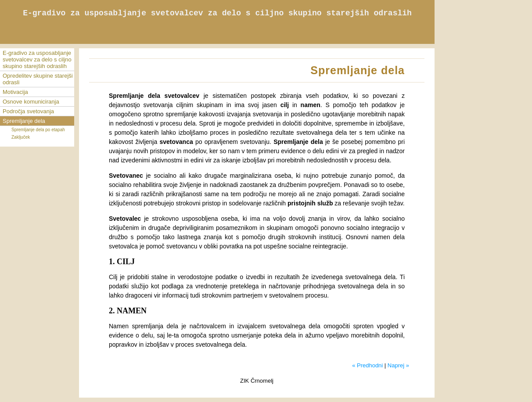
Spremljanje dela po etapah (38, 130)
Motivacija (15, 92)
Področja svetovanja (28, 111)
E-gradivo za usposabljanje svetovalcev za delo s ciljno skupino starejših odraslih (37, 59)
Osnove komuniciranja (31, 102)
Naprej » (398, 365)
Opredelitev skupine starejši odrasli (38, 79)
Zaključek (21, 137)
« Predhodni (367, 365)
